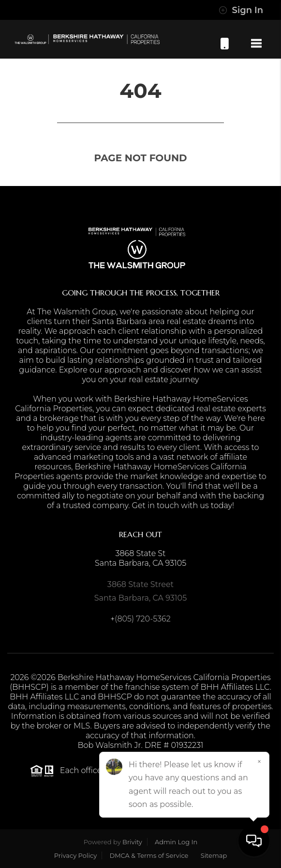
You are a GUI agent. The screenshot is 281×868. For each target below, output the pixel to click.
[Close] (259, 762)
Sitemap (214, 855)
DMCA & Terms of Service (149, 855)
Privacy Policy (75, 855)
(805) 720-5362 (224, 43)
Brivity (132, 842)
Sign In (241, 10)
